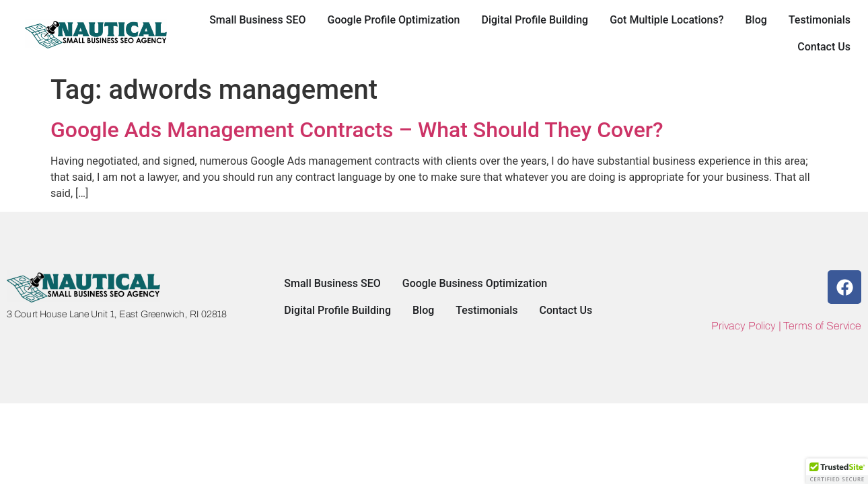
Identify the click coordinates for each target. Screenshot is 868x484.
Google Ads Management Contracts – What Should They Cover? (357, 130)
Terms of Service (822, 326)
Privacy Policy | (747, 326)
